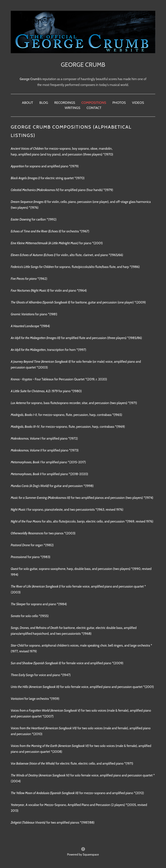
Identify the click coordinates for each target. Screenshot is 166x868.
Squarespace (91, 854)
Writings (72, 108)
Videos (138, 103)
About (27, 103)
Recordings (65, 103)
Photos (119, 103)
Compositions (94, 103)
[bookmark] (83, 32)
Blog (44, 103)
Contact (94, 108)
